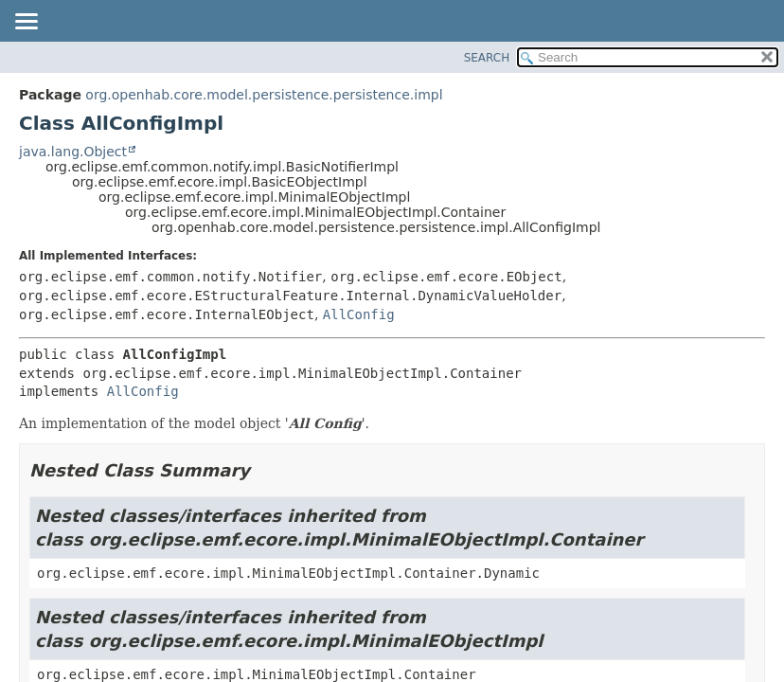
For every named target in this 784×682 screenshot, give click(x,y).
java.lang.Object (73, 152)
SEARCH (487, 58)
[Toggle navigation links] (26, 23)
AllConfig (359, 314)
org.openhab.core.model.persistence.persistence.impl (264, 95)
